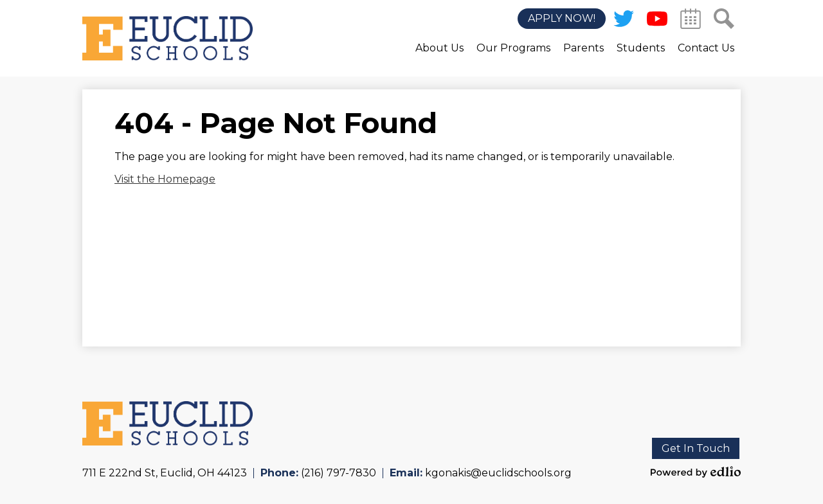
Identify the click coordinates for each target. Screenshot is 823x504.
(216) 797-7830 (339, 473)
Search (724, 21)
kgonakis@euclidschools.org (498, 473)
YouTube (657, 21)
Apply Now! (562, 19)
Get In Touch (696, 448)
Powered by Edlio (696, 472)
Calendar (691, 21)
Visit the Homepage (165, 179)
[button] (439, 57)
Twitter (624, 21)
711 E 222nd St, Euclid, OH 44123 (165, 473)
